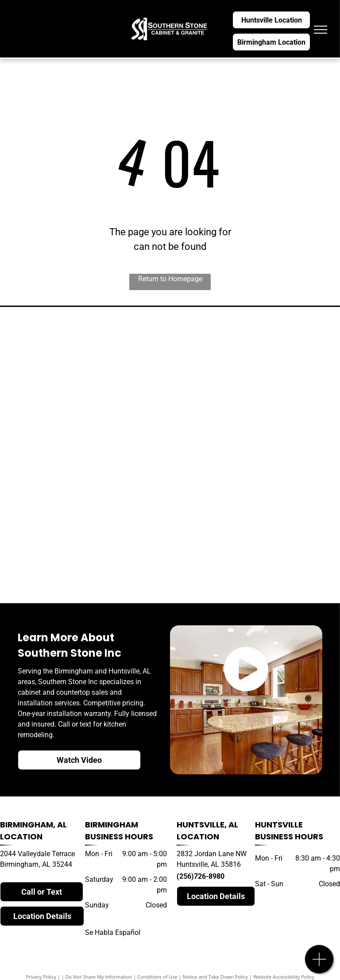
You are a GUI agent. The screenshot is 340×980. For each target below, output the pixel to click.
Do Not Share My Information (99, 977)
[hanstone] (87, 402)
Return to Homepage (170, 279)
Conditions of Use (157, 977)
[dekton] (87, 455)
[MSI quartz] (253, 455)
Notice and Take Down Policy (216, 977)
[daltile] (253, 561)
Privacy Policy (41, 977)
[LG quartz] (87, 508)
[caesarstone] (253, 508)
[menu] (321, 30)
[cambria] (87, 349)
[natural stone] (87, 561)
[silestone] (253, 349)
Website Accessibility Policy (284, 977)
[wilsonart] (253, 402)
